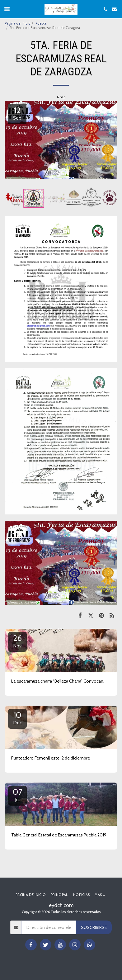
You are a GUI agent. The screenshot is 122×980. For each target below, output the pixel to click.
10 (17, 718)
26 (17, 641)
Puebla (41, 23)
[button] (7, 9)
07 (17, 795)
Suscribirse (94, 927)
